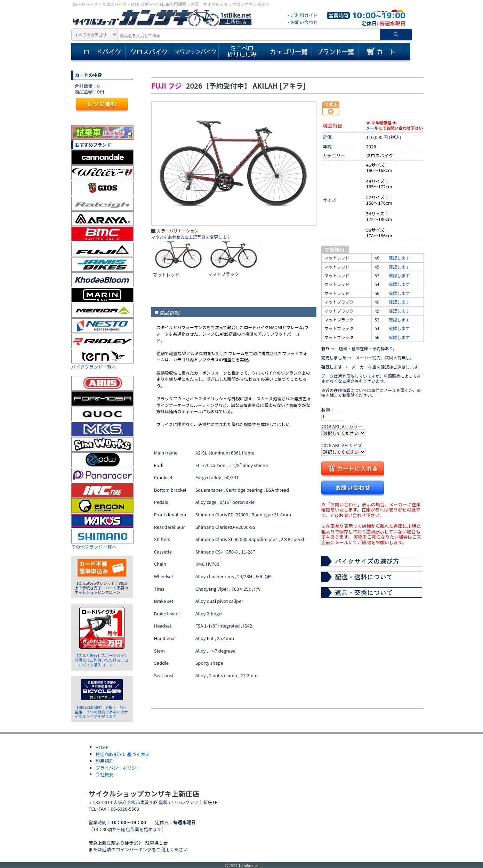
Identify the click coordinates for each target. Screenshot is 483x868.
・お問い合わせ (302, 22)
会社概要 (105, 774)
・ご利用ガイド (302, 15)
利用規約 (105, 761)
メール (372, 128)
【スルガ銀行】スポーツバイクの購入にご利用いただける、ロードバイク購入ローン (102, 660)
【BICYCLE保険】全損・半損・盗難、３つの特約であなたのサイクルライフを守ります (102, 712)
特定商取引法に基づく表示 (123, 754)
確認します (399, 258)
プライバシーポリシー (118, 768)
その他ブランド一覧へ (94, 547)
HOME (102, 747)
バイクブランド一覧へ (94, 367)
